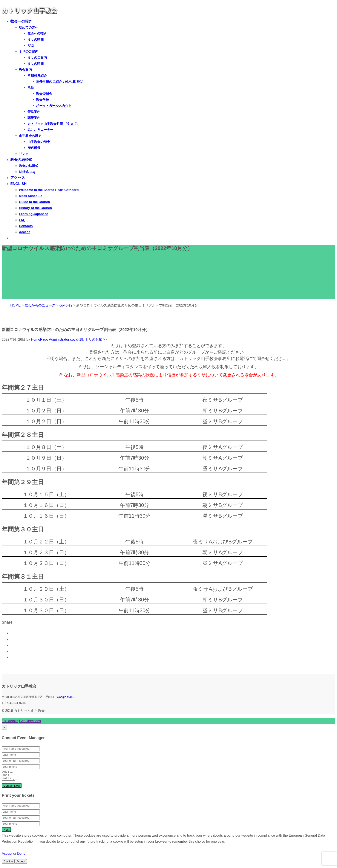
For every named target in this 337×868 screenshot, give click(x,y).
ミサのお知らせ (97, 339)
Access (25, 232)
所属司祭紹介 (37, 76)
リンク (24, 154)
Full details (10, 721)
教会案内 (25, 69)
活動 (31, 88)
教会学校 (43, 100)
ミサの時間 (36, 39)
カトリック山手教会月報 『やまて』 (54, 124)
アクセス (18, 178)
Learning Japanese (34, 214)
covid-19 (77, 339)
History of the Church (35, 208)
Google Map (65, 697)
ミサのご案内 (29, 51)
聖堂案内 (34, 112)
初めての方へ (29, 27)
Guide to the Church (34, 202)
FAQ (31, 45)
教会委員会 (44, 94)
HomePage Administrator (50, 339)
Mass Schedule (31, 196)
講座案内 (34, 118)
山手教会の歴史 (30, 136)
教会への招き (21, 21)
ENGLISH (18, 184)
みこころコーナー (40, 130)
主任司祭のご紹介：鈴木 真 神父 (60, 82)
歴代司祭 (34, 148)
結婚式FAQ (27, 172)
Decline (8, 863)
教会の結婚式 (21, 160)
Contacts (26, 226)
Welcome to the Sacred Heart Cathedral (49, 190)
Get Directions (30, 721)
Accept (7, 855)
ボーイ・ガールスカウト (54, 106)
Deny (21, 855)
